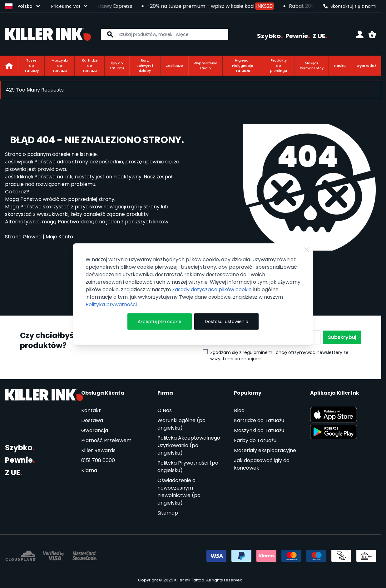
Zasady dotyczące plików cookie (212, 289)
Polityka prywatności (111, 304)
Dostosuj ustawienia (227, 321)
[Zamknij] (307, 250)
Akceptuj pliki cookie (160, 321)
